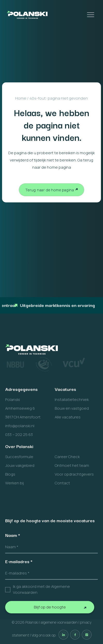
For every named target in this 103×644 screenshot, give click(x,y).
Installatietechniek (72, 400)
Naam (13, 535)
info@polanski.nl (20, 426)
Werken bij (14, 483)
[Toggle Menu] (91, 15)
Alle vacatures (68, 417)
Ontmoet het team (72, 465)
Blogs (10, 474)
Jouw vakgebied (20, 465)
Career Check (67, 457)
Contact (62, 483)
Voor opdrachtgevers (74, 474)
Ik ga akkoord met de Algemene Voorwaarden (41, 589)
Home (21, 98)
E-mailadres (19, 561)
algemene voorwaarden (59, 622)
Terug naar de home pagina (50, 190)
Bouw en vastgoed (72, 408)
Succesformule (19, 457)
